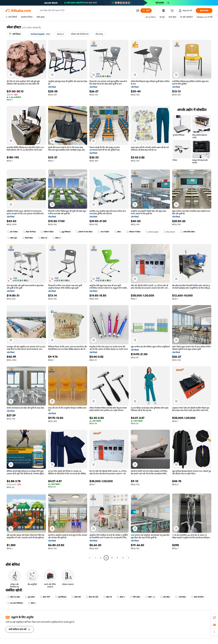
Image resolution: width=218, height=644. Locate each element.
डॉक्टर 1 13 (150, 597)
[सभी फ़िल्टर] (15, 34)
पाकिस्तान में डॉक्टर (133, 232)
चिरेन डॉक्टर (135, 597)
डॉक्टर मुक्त (12, 238)
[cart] (173, 11)
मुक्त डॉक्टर (30, 597)
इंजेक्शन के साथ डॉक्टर (84, 232)
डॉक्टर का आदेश (14, 597)
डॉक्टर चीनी (45, 597)
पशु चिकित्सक (61, 597)
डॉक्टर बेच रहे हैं (92, 597)
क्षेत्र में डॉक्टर (13, 232)
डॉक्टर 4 (121, 597)
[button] (138, 11)
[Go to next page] (128, 558)
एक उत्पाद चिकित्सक (15, 603)
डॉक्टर (118, 232)
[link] (214, 618)
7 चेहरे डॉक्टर (181, 597)
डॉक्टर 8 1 (57, 238)
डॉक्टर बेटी (76, 597)
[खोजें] (146, 11)
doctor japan (152, 232)
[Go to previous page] (90, 558)
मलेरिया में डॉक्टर (47, 232)
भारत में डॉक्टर (103, 232)
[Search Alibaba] (87, 11)
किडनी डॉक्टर (28, 238)
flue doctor (169, 232)
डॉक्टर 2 (32, 603)
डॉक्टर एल (43, 238)
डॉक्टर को (108, 597)
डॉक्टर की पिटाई (29, 232)
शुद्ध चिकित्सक (65, 232)
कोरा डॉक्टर (165, 597)
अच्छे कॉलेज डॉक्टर (188, 232)
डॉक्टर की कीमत (197, 597)
